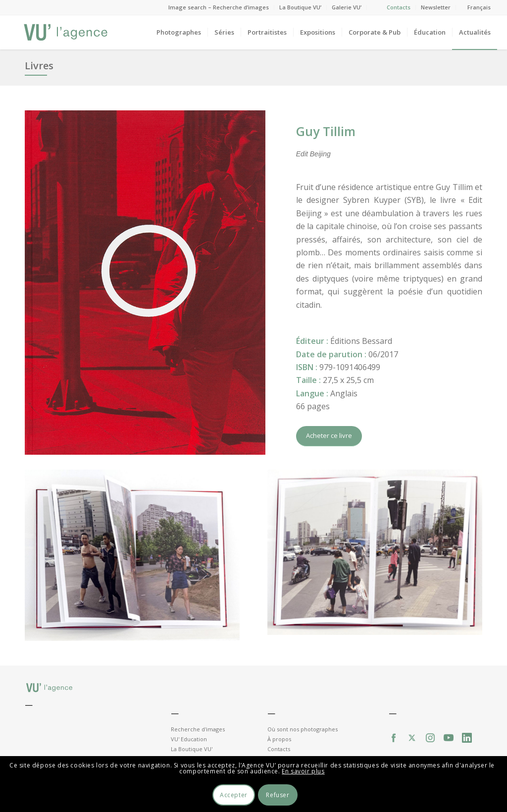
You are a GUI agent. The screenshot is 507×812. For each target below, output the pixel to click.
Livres (39, 66)
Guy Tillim (326, 131)
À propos (279, 739)
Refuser (278, 795)
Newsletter (436, 7)
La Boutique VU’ (300, 7)
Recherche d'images (198, 729)
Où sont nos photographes (303, 729)
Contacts (399, 7)
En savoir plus (303, 771)
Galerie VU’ (347, 7)
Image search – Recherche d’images (219, 7)
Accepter (234, 795)
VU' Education (189, 739)
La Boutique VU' (192, 749)
